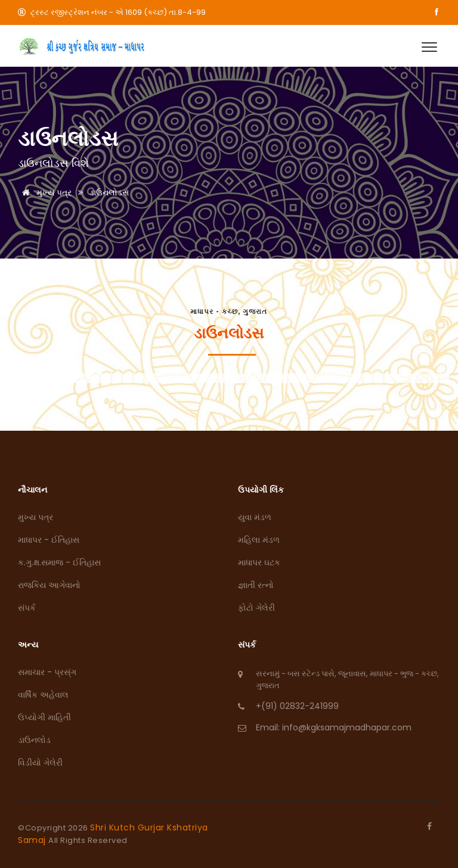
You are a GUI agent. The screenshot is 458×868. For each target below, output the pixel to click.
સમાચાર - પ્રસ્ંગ (47, 672)
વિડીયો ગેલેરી (40, 763)
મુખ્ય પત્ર (45, 192)
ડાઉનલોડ (34, 740)
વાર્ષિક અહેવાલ (43, 695)
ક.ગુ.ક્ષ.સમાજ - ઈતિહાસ (59, 562)
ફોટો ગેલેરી (256, 608)
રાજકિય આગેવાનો (49, 585)
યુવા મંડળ (255, 517)
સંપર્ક (27, 608)
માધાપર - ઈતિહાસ (49, 540)
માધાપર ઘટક (259, 562)
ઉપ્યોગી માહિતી (44, 717)
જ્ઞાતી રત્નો (256, 585)
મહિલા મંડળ (259, 540)
